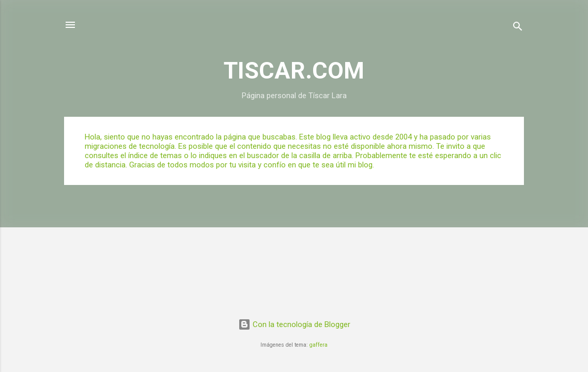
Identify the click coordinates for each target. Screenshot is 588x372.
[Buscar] (518, 28)
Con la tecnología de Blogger (294, 324)
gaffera (319, 345)
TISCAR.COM (294, 71)
